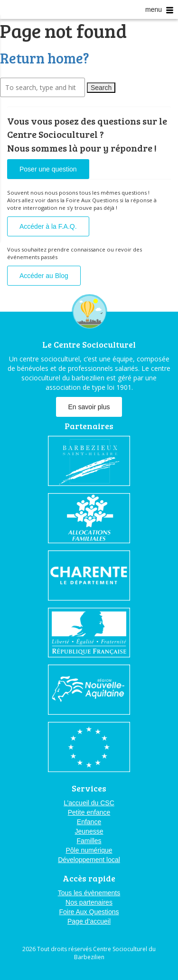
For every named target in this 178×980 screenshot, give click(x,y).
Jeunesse (89, 831)
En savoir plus (89, 407)
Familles (89, 841)
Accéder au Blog (44, 276)
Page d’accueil (89, 921)
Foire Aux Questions (89, 912)
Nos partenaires (89, 902)
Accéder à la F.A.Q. (48, 226)
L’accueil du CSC (89, 803)
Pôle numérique (89, 850)
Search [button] (101, 88)
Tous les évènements (89, 893)
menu (159, 10)
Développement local (89, 860)
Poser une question (48, 169)
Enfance (89, 822)
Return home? (45, 58)
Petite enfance (89, 812)
